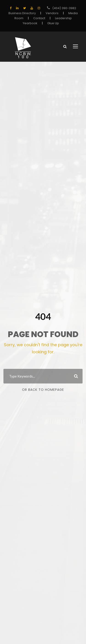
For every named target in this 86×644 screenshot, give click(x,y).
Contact (40, 18)
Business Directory (23, 13)
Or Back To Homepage (43, 390)
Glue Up (52, 23)
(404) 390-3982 (64, 8)
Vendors (51, 13)
